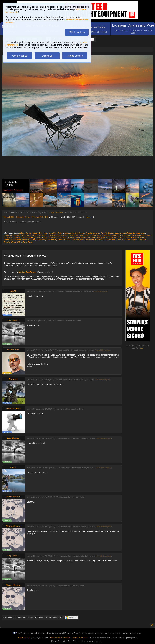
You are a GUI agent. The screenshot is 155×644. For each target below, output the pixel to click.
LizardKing (42, 237)
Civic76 (104, 233)
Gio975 (65, 235)
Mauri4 (121, 237)
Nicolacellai (51, 240)
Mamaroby (62, 237)
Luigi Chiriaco (56, 212)
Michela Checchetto (12, 240)
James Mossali (104, 235)
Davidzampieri (139, 233)
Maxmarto (142, 237)
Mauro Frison (131, 237)
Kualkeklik (8, 237)
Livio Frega (31, 237)
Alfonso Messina (13, 497)
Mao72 (71, 237)
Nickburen (41, 240)
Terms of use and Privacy (60, 638)
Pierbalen (75, 240)
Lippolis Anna (20, 237)
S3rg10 (134, 240)
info (142, 348)
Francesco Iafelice (40, 235)
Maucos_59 (111, 237)
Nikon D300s (9, 217)
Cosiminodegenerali (117, 233)
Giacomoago (55, 235)
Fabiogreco (18, 235)
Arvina (82, 233)
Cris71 (13, 467)
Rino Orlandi (110, 240)
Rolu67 (120, 240)
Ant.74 (60, 233)
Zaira (25, 242)
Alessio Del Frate (40, 233)
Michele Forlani (29, 240)
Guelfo (93, 235)
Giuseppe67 (84, 235)
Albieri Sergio (25, 233)
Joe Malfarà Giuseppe (141, 235)
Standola (142, 240)
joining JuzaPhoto (27, 272)
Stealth (7, 242)
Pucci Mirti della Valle (94, 240)
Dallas (129, 233)
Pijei (82, 240)
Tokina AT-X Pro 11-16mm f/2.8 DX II (32, 217)
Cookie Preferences (80, 638)
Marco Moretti (81, 237)
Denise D (8, 235)
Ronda (127, 240)
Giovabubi (73, 235)
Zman (31, 242)
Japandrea (116, 235)
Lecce (87, 217)
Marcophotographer (97, 237)
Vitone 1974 (16, 242)
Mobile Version (24, 638)
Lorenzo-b (52, 237)
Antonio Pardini (71, 233)
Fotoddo (27, 235)
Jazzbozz (126, 235)
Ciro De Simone (92, 233)
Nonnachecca (64, 240)
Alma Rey (52, 233)
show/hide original (100, 291)
